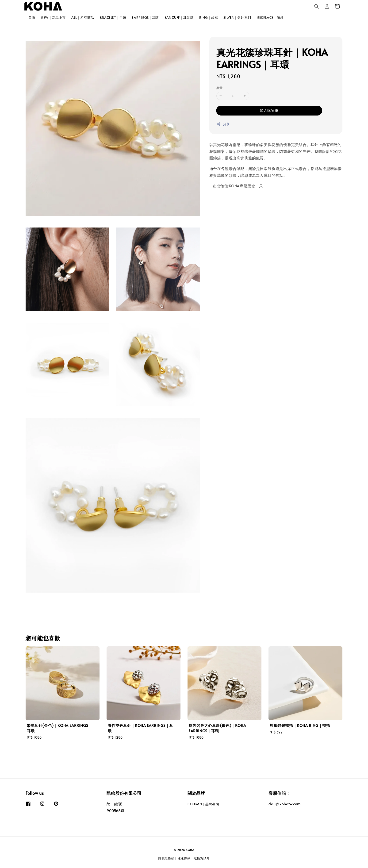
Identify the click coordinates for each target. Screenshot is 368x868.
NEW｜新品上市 (53, 17)
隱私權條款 (166, 858)
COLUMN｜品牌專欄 (203, 804)
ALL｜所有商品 (83, 17)
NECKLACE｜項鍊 (270, 17)
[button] (317, 6)
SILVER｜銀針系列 (237, 17)
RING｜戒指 (209, 17)
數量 (220, 88)
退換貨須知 (202, 858)
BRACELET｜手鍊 (113, 17)
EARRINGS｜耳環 (145, 17)
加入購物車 (269, 110)
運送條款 (184, 858)
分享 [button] (223, 124)
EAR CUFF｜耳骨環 (179, 17)
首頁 (32, 17)
